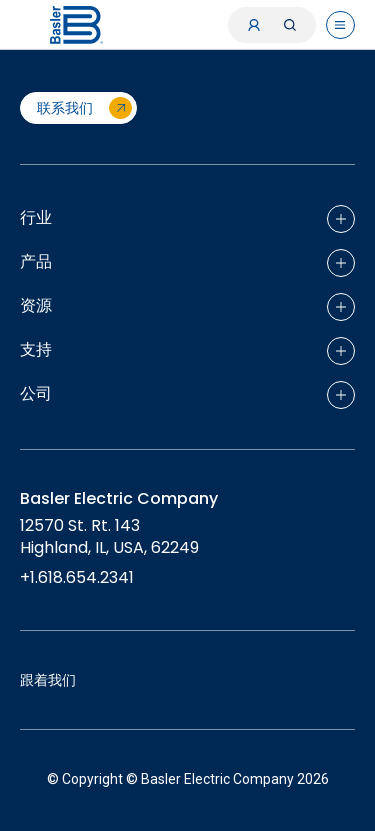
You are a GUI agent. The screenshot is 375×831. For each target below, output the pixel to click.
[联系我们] (78, 108)
